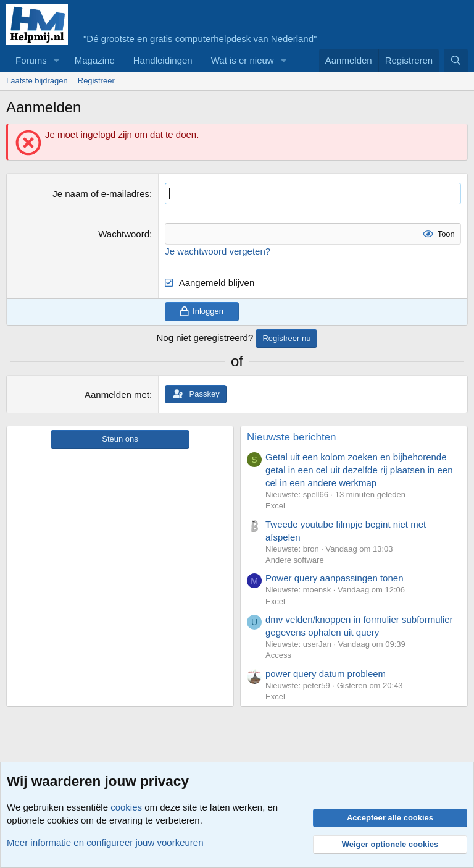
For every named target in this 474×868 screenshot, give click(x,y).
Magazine (95, 60)
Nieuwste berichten (292, 437)
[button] (57, 60)
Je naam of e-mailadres (101, 194)
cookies (126, 807)
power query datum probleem (326, 674)
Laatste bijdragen (37, 81)
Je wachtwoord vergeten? (218, 251)
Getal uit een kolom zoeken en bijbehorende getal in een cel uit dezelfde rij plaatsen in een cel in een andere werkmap (359, 470)
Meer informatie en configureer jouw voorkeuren (105, 842)
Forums (31, 60)
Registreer (96, 81)
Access (278, 655)
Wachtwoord (124, 234)
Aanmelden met (117, 394)
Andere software (295, 560)
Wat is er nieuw (243, 60)
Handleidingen (163, 60)
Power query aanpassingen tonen (335, 578)
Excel (275, 506)
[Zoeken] (456, 60)
